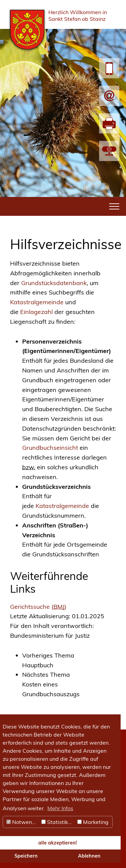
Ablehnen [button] (89, 856)
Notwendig (23, 822)
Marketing (93, 822)
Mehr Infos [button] (60, 808)
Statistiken (58, 822)
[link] (69, 661)
